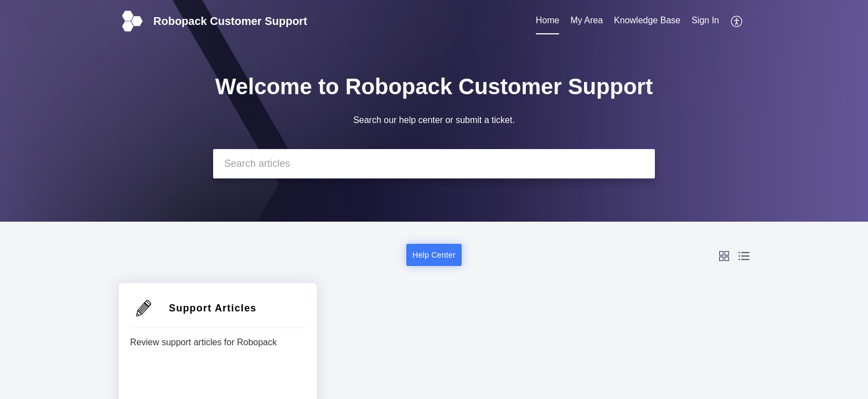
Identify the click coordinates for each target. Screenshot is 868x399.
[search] (434, 164)
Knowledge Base (647, 20)
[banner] (434, 111)
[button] (737, 21)
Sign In (705, 20)
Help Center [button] (434, 255)
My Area (587, 20)
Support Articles (213, 308)
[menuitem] (548, 21)
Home (548, 20)
